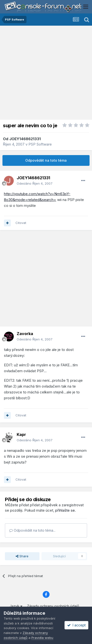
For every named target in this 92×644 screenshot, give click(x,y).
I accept (76, 625)
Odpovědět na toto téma (46, 160)
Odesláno (35, 183)
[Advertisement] (46, 74)
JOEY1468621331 (25, 139)
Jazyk (16, 606)
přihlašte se (65, 510)
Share (22, 556)
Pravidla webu (42, 638)
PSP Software (40, 144)
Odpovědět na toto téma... (32, 530)
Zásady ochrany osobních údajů (53, 606)
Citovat (21, 223)
